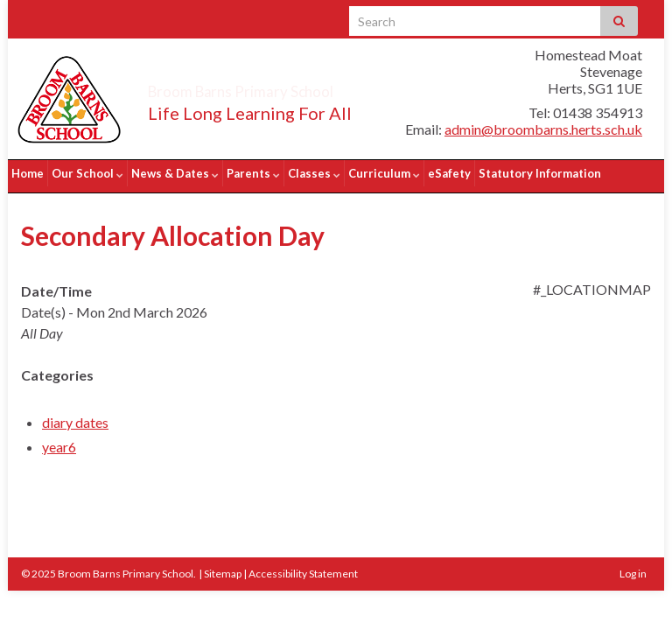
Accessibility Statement (303, 567)
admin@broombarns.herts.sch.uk (543, 129)
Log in (633, 567)
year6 (59, 441)
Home (28, 173)
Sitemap (223, 567)
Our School (87, 173)
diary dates (75, 416)
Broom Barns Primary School (290, 87)
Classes (314, 173)
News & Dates (175, 173)
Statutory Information (540, 173)
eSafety (449, 173)
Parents (253, 173)
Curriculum (384, 173)
